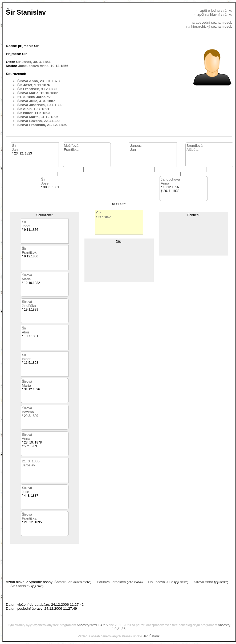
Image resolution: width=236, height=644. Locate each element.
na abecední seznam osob (211, 22)
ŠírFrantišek (29, 250)
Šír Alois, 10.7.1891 (33, 109)
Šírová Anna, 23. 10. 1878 (38, 81)
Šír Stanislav (20, 586)
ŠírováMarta (27, 383)
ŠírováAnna (27, 437)
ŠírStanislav (103, 215)
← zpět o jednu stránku (214, 11)
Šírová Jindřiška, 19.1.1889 (40, 105)
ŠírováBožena (28, 410)
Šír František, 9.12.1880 (37, 89)
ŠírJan (15, 148)
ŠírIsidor (26, 357)
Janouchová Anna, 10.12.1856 (43, 66)
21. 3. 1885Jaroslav (31, 463)
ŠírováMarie (27, 277)
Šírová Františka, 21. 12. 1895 (42, 125)
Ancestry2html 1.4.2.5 (92, 625)
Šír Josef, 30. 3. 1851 (33, 62)
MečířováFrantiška (71, 148)
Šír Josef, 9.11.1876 (34, 85)
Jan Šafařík (151, 636)
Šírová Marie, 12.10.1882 (38, 93)
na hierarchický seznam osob (209, 26)
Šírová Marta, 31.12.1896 (38, 117)
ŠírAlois (26, 330)
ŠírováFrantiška (29, 516)
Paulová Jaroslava (111, 582)
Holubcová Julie (161, 582)
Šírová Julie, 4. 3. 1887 (36, 101)
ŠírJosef (45, 181)
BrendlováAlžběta (194, 148)
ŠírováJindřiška (29, 304)
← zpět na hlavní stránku (213, 14)
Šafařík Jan (63, 582)
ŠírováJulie (27, 490)
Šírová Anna (203, 582)
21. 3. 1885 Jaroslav (34, 97)
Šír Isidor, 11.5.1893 (34, 113)
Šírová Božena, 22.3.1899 (38, 121)
